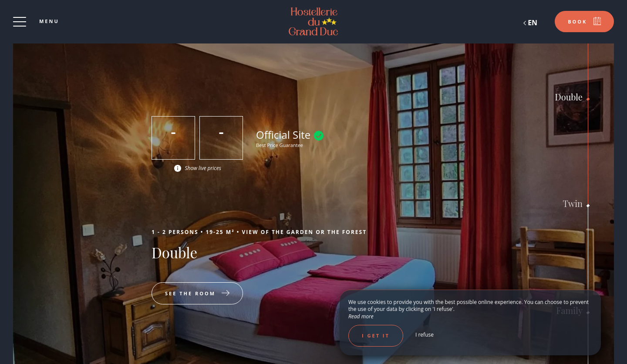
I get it (376, 336)
